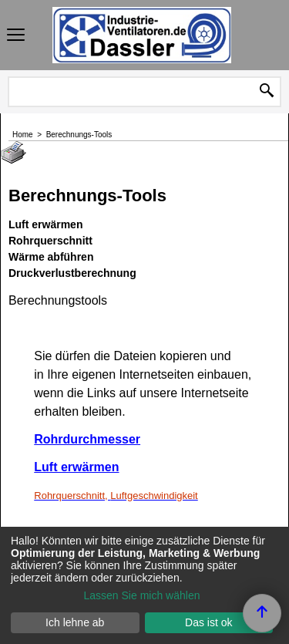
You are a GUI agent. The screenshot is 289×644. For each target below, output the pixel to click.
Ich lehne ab (75, 622)
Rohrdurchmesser (87, 439)
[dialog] (144, 585)
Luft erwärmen (76, 467)
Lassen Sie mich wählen (142, 595)
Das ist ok (208, 622)
